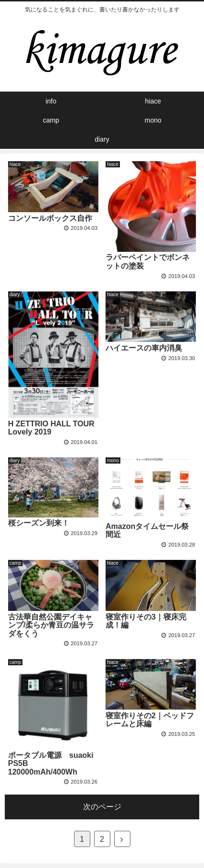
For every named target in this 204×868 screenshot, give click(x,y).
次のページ (102, 807)
